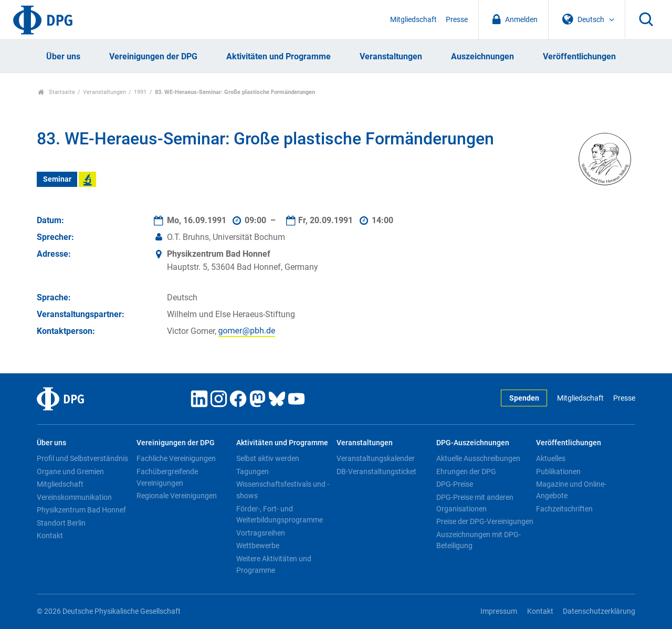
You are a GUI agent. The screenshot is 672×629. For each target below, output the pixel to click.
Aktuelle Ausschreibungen (478, 458)
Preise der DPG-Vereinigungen (485, 521)
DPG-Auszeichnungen (473, 443)
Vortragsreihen (261, 533)
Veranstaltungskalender (376, 458)
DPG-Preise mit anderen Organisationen (475, 503)
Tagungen (253, 471)
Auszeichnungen (482, 56)
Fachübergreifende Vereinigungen (167, 477)
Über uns (63, 56)
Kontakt (50, 536)
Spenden (524, 398)
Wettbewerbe (258, 546)
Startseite (56, 92)
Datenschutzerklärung (599, 611)
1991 (140, 92)
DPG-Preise (455, 484)
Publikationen (558, 471)
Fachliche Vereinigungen (176, 458)
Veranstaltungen (391, 56)
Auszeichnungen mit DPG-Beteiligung (479, 540)
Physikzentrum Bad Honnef (81, 510)
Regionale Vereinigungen (177, 496)
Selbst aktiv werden (268, 458)
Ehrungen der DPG (466, 471)
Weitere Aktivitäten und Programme (274, 564)
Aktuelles (551, 458)
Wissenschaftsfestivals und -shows (283, 490)
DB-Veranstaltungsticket (376, 471)
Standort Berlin (61, 523)
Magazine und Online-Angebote (571, 490)
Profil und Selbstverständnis (82, 458)
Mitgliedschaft (413, 20)
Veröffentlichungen (579, 56)
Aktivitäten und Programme (279, 56)
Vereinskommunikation (74, 497)
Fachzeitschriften (564, 509)
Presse (457, 20)
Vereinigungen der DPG (153, 56)
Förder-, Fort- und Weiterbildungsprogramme (280, 515)
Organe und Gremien (70, 471)
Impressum (499, 611)
